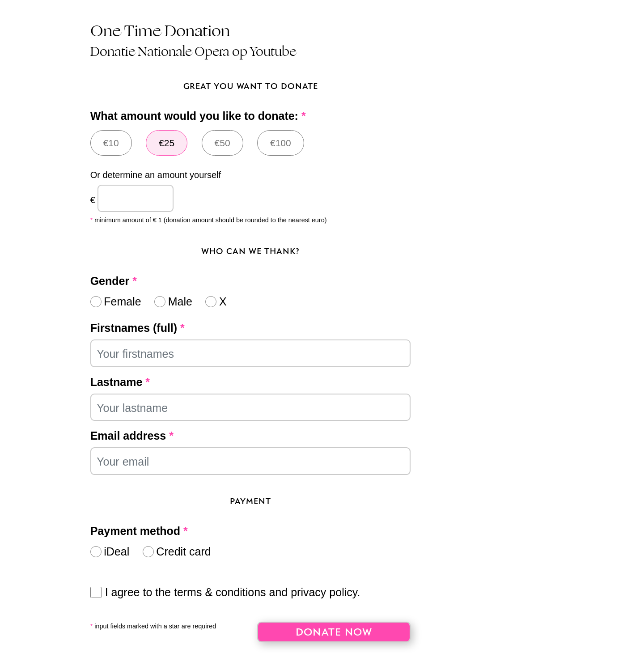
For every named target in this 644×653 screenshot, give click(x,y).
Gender (114, 281)
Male (180, 301)
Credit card (183, 551)
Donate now (334, 633)
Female (122, 301)
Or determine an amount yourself (156, 175)
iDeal (117, 551)
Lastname (120, 382)
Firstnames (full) (138, 328)
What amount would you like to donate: (198, 116)
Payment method (139, 531)
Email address (132, 436)
